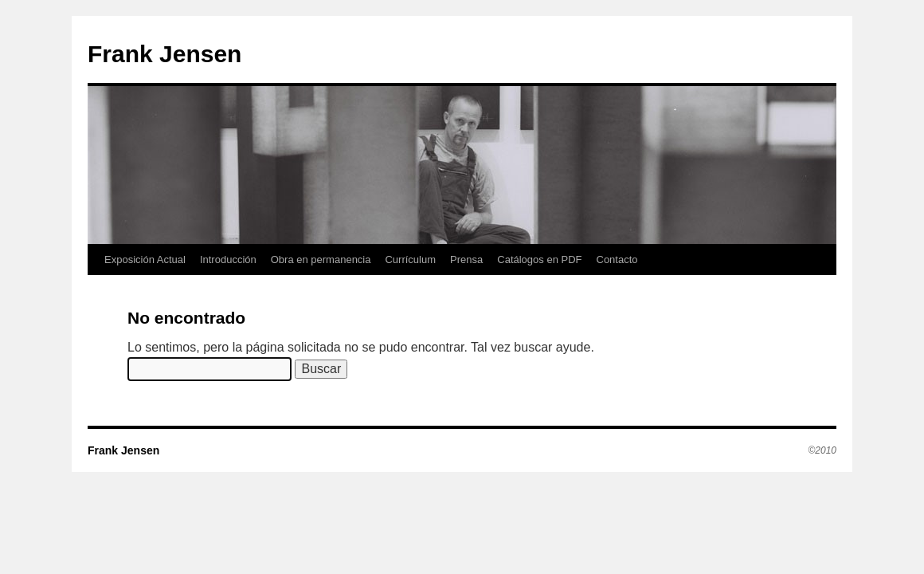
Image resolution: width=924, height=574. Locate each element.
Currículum (410, 259)
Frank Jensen (164, 54)
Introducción (228, 259)
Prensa (466, 259)
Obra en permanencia (321, 259)
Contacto (617, 259)
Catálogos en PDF (539, 259)
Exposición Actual (145, 259)
